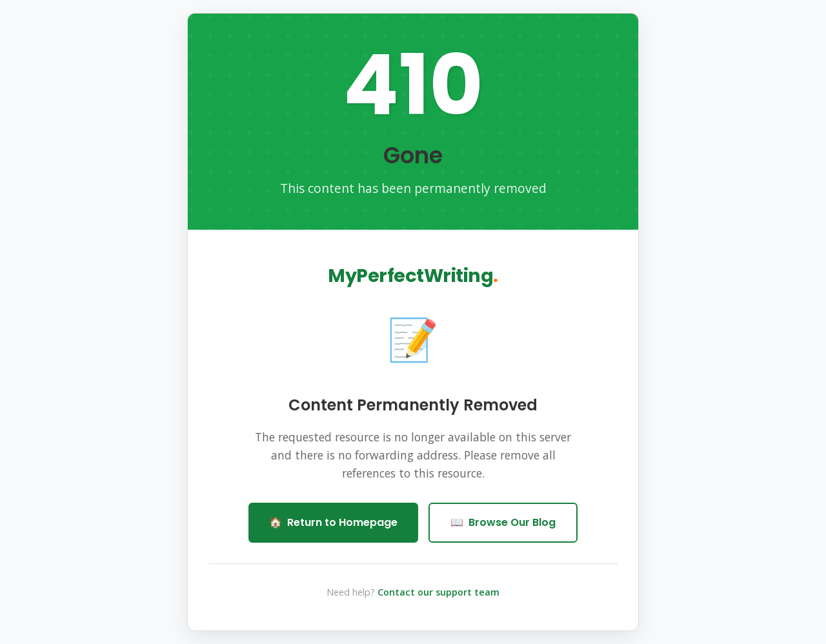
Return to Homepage (333, 523)
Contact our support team (438, 592)
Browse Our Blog (503, 523)
